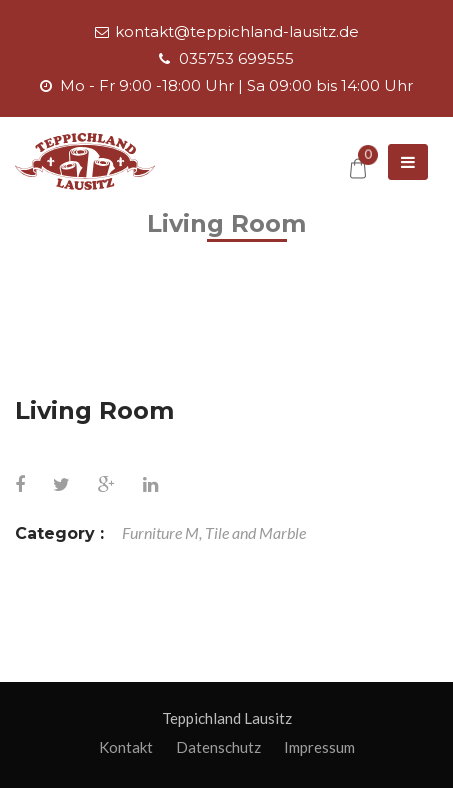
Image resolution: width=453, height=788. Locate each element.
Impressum (319, 747)
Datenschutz (218, 747)
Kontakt (126, 747)
